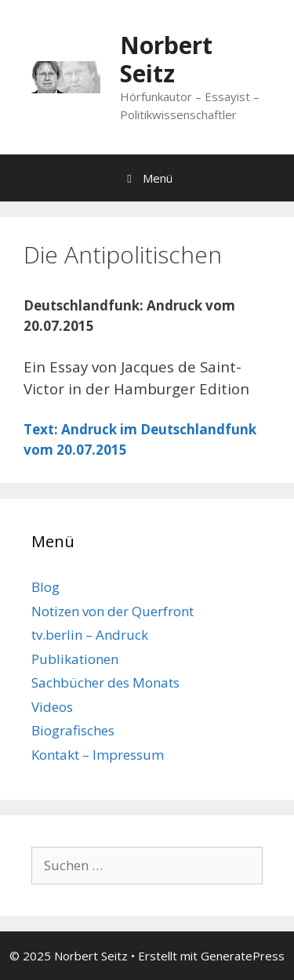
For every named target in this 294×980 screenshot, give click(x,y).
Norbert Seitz (166, 59)
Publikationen (75, 659)
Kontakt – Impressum (98, 755)
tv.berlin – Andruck (90, 635)
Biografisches (73, 730)
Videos (52, 707)
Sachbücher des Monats (105, 682)
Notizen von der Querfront (113, 611)
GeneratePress (243, 956)
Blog (45, 587)
